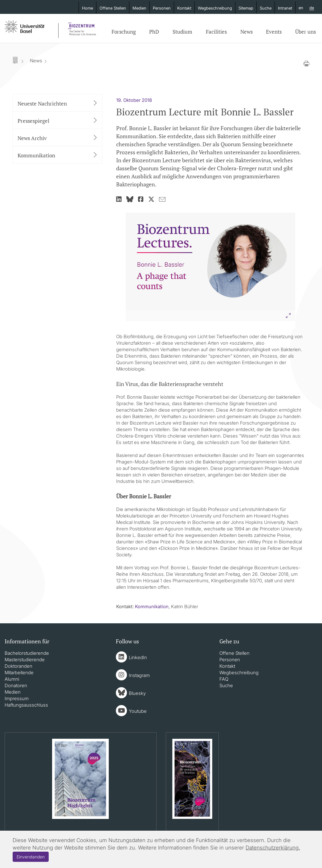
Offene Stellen (113, 8)
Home (88, 8)
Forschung (124, 32)
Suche (266, 8)
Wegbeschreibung (215, 8)
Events (274, 32)
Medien (139, 8)
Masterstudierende (25, 660)
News (247, 32)
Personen (162, 8)
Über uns (306, 32)
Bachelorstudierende (27, 653)
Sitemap (246, 8)
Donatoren (16, 685)
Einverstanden (31, 857)
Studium (182, 32)
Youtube (138, 711)
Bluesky (137, 693)
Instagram (139, 675)
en (301, 8)
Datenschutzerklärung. (273, 848)
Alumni (12, 679)
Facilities (216, 32)
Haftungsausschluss (26, 705)
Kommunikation (152, 606)
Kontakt (184, 8)
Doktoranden (18, 666)
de (312, 8)
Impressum (17, 698)
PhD (154, 32)
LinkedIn (138, 657)
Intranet (285, 8)
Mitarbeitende (19, 673)
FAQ (224, 679)
